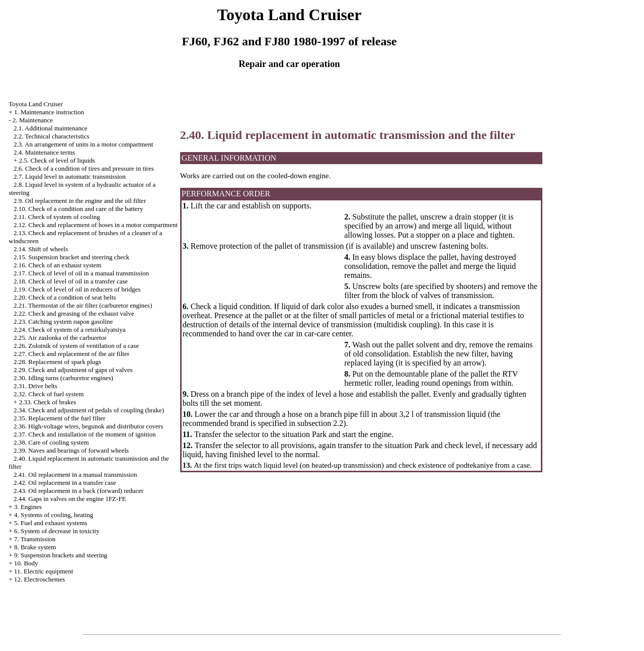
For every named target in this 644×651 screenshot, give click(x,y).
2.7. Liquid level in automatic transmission (70, 176)
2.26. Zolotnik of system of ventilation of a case (76, 346)
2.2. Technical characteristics (51, 136)
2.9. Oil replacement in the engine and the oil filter (80, 201)
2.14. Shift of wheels (41, 249)
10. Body (26, 563)
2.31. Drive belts (35, 386)
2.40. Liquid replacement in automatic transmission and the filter (348, 135)
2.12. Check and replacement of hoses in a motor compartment (96, 225)
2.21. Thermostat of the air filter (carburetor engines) (83, 305)
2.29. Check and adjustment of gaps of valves (73, 370)
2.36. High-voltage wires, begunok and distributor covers (88, 426)
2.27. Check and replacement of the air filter (71, 354)
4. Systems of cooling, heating (54, 515)
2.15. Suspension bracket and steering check (71, 257)
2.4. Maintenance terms (44, 152)
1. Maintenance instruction (49, 112)
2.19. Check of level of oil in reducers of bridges (77, 289)
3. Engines (28, 507)
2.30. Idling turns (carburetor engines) (63, 378)
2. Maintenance (33, 120)
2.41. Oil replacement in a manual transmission (75, 475)
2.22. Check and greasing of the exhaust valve (74, 313)
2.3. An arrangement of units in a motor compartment (83, 144)
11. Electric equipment (44, 571)
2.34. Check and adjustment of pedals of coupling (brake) (89, 410)
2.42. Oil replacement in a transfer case (65, 483)
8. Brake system (35, 547)
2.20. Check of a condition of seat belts (65, 297)
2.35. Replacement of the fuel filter (59, 418)
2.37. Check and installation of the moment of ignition (85, 434)
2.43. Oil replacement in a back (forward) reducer (78, 491)
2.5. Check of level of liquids (57, 160)
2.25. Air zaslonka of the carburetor (60, 338)
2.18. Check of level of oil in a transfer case (71, 281)
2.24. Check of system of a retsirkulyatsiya (69, 330)
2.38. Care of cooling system (51, 442)
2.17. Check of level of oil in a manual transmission (81, 273)
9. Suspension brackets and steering (61, 555)
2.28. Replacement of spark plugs (57, 362)
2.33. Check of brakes (48, 402)
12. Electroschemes (39, 579)
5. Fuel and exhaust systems (51, 523)
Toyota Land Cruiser (35, 104)
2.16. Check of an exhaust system (57, 265)
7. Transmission (35, 539)
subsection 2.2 (320, 423)
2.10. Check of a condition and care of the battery (78, 209)
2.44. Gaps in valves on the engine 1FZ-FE (70, 499)
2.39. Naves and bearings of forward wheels (71, 450)
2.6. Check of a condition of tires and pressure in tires (84, 168)
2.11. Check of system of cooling (57, 217)
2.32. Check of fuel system (49, 394)
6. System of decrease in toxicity (57, 531)
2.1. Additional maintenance (51, 128)
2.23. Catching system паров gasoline (63, 321)
